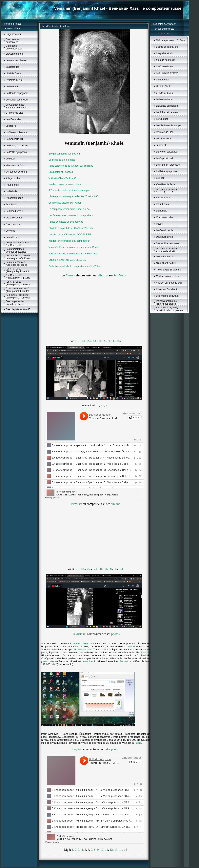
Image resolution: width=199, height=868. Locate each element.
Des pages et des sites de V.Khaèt (15, 303)
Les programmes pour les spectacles (16, 250)
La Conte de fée (14, 54)
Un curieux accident (16, 172)
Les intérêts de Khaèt (167, 296)
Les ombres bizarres (17, 60)
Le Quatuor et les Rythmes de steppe (16, 106)
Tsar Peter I (12, 205)
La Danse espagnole (167, 106)
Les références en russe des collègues (16, 264)
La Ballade (12, 191)
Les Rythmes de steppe (169, 126)
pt (169, 60)
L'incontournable (15, 198)
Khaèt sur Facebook (167, 289)
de (163, 60)
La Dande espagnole (17, 93)
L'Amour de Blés (15, 113)
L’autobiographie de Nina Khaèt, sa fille (166, 302)
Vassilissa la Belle (15, 165)
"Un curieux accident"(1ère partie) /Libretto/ (17, 290)
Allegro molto (13, 178)
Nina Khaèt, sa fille (166, 263)
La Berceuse (13, 67)
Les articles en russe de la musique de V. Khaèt (19, 257)
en (159, 60)
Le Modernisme (14, 87)
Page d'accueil (14, 34)
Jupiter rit (11, 126)
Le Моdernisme (164, 99)
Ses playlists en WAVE (18, 309)
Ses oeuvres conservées (13, 41)
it (174, 60)
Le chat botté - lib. (165, 257)
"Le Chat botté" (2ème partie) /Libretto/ (18, 277)
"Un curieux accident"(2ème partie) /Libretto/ (18, 296)
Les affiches (12, 237)
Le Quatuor (162, 119)
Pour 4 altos (12, 185)
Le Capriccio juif (14, 139)
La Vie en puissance (17, 132)
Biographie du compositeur (14, 47)
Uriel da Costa (13, 73)
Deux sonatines (14, 218)
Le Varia (10, 231)
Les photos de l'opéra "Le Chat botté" (17, 244)
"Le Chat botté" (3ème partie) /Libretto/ (18, 283)
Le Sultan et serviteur (17, 100)
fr (157, 60)
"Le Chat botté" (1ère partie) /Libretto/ (17, 270)
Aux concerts (13, 224)
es (171, 60)
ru (166, 60)
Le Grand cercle (14, 211)
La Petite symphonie (17, 152)
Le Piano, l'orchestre (17, 146)
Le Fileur (11, 159)
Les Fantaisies (14, 119)
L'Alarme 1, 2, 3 (14, 80)
